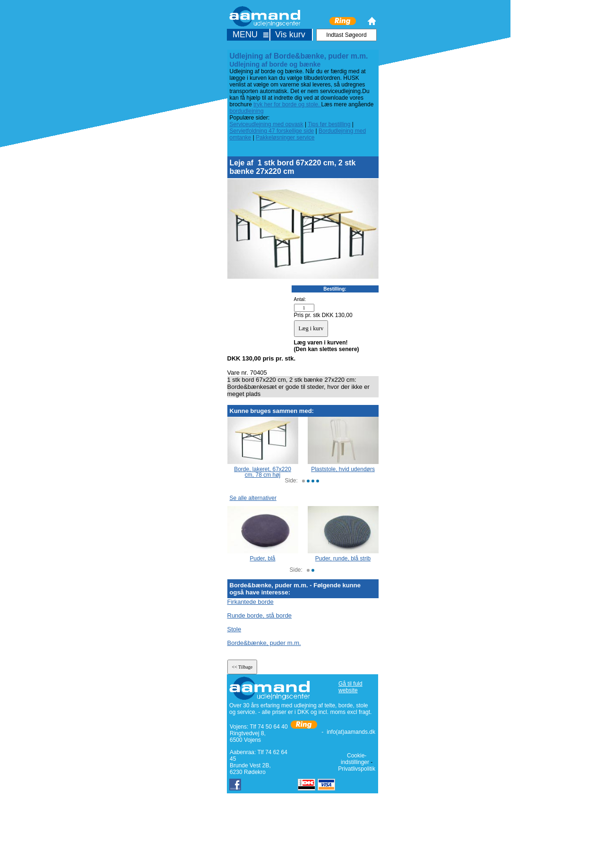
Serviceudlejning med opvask (267, 124)
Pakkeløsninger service (285, 138)
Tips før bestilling (329, 124)
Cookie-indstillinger (355, 759)
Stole (234, 629)
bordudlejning (247, 111)
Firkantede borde (251, 602)
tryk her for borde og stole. (287, 104)
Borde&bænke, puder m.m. (264, 643)
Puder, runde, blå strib (343, 559)
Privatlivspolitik (357, 769)
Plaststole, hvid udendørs (343, 469)
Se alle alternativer (253, 498)
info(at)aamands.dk (351, 732)
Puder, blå (262, 559)
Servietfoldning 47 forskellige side (272, 131)
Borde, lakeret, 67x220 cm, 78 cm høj (263, 472)
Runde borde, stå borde (260, 615)
